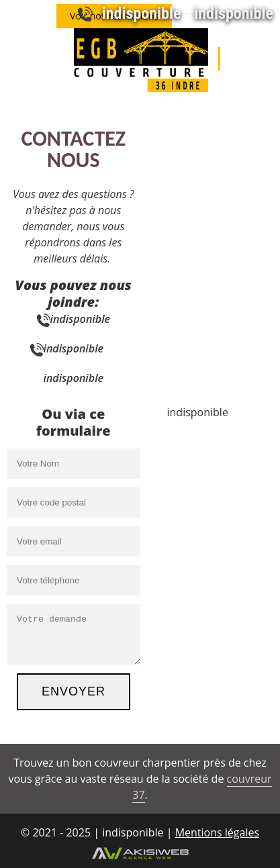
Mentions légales (217, 832)
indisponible (142, 13)
